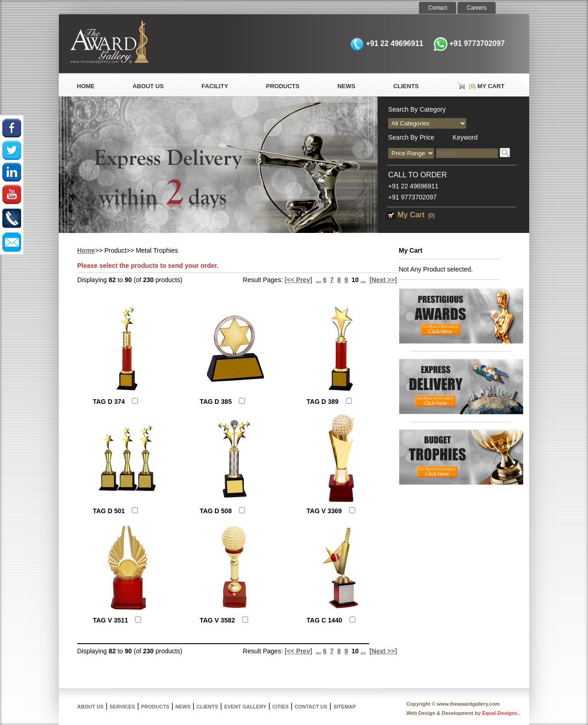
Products (283, 86)
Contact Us (311, 707)
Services (122, 707)
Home (86, 86)
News (346, 86)
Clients (406, 86)
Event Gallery (245, 707)
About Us (148, 86)
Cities (280, 707)
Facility (215, 86)
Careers (477, 8)
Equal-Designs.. (501, 713)
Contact (438, 8)
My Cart (481, 86)
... (318, 280)
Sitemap (345, 707)
